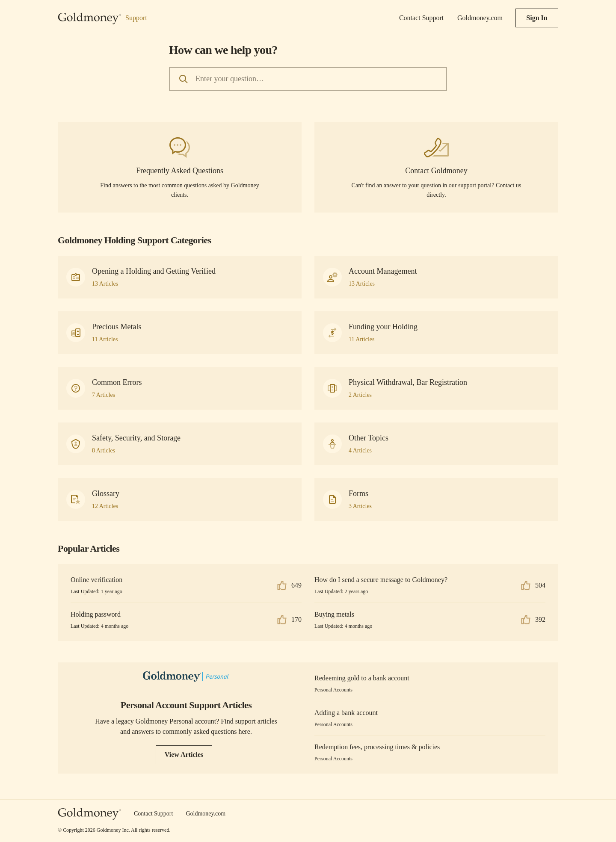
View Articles (184, 755)
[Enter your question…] (308, 79)
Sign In (537, 18)
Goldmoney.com (480, 18)
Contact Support (421, 18)
